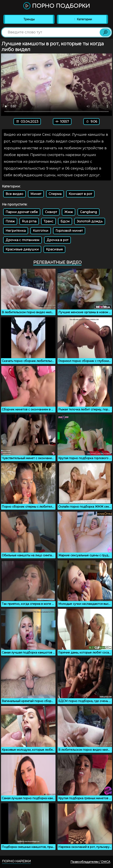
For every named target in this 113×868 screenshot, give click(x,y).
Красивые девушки (22, 249)
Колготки (41, 231)
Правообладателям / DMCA (90, 862)
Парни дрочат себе (22, 212)
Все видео (14, 194)
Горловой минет (69, 231)
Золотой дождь (90, 221)
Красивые (54, 249)
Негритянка (16, 231)
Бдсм (65, 221)
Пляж (10, 221)
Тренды (29, 19)
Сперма (55, 194)
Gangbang (89, 212)
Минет (36, 194)
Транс (48, 221)
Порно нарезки (16, 861)
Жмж (69, 212)
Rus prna (29, 221)
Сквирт (51, 212)
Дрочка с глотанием (22, 240)
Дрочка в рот (57, 240)
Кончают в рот (80, 194)
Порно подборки (57, 6)
